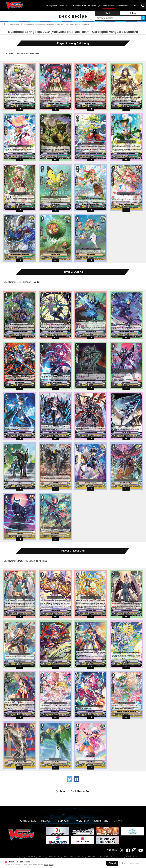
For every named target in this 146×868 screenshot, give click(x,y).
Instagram (134, 850)
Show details (135, 863)
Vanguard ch (141, 850)
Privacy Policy (49, 865)
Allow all (112, 863)
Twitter (122, 850)
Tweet (70, 779)
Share (76, 779)
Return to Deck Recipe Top (75, 791)
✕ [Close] (143, 861)
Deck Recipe (15, 24)
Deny (124, 863)
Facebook (128, 850)
